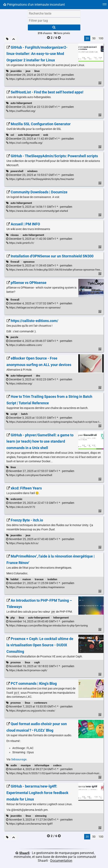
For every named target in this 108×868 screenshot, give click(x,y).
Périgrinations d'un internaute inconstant (34, 5)
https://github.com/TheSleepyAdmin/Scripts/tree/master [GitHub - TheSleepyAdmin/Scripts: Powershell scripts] (40, 179)
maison (27, 579)
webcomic (16, 499)
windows (32, 171)
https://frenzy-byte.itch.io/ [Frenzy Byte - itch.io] (22, 543)
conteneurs (41, 703)
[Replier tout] (14, 39)
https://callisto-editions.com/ (24, 345)
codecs (57, 766)
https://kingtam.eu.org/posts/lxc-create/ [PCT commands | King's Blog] (31, 711)
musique (26, 766)
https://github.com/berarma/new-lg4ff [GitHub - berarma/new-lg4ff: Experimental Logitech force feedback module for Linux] (29, 824)
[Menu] (105, 6)
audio (14, 766)
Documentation (61, 861)
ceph (37, 663)
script (14, 414)
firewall (15, 262)
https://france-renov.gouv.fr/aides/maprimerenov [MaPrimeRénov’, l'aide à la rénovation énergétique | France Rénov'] (35, 587)
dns (38, 376)
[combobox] (54, 20)
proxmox (16, 663)
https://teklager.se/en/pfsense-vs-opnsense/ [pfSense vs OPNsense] (33, 308)
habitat (14, 579)
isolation (52, 579)
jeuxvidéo (16, 71)
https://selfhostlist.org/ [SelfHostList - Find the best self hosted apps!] (21, 111)
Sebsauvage (19, 760)
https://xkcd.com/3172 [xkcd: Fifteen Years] (21, 507)
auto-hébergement (21, 103)
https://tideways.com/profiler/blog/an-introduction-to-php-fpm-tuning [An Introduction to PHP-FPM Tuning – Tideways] (47, 626)
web (46, 135)
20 (87, 38)
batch (24, 414)
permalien (40, 75)
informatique (42, 766)
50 (94, 38)
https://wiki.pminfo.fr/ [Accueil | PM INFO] (20, 243)
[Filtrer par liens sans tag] (7, 39)
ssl (12, 135)
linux (37, 71)
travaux (39, 579)
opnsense (29, 262)
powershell (17, 171)
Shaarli (24, 853)
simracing (41, 816)
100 (101, 38)
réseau (15, 235)
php (13, 618)
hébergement (61, 618)
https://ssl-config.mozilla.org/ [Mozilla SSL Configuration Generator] (24, 143)
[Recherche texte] (54, 13)
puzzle (14, 337)
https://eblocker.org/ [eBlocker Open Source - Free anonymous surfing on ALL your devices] (19, 384)
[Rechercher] (54, 27)
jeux (28, 71)
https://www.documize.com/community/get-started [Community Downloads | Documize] (37, 211)
